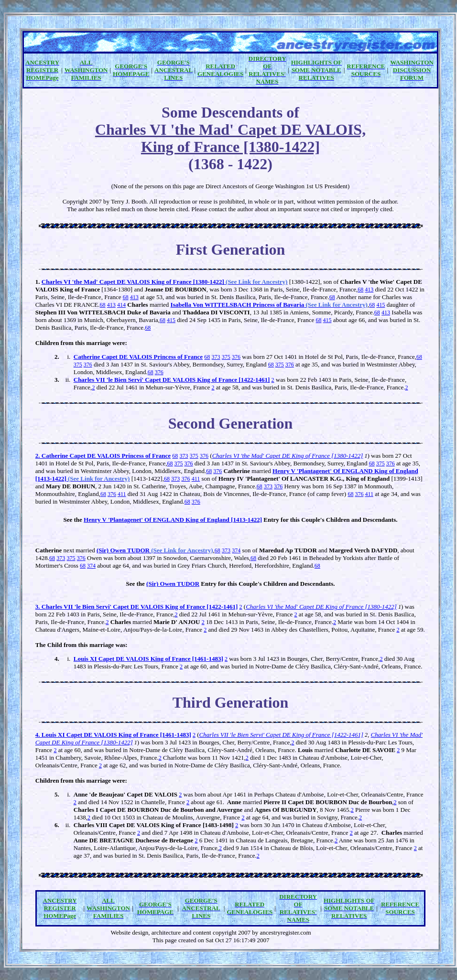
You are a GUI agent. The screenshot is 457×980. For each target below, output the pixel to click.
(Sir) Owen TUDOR (155, 550)
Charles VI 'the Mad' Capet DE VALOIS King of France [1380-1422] (165, 282)
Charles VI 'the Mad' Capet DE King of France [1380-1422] (288, 456)
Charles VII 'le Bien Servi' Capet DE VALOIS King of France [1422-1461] (172, 380)
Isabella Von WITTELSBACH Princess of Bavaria (269, 305)
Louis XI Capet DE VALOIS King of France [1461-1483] (148, 659)
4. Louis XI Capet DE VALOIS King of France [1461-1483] (113, 735)
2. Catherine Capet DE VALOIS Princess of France (103, 456)
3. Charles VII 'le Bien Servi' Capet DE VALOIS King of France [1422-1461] (137, 607)
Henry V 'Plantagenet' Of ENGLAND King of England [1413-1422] (173, 520)
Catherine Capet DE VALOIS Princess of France (138, 357)
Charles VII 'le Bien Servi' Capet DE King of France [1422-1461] (282, 735)
